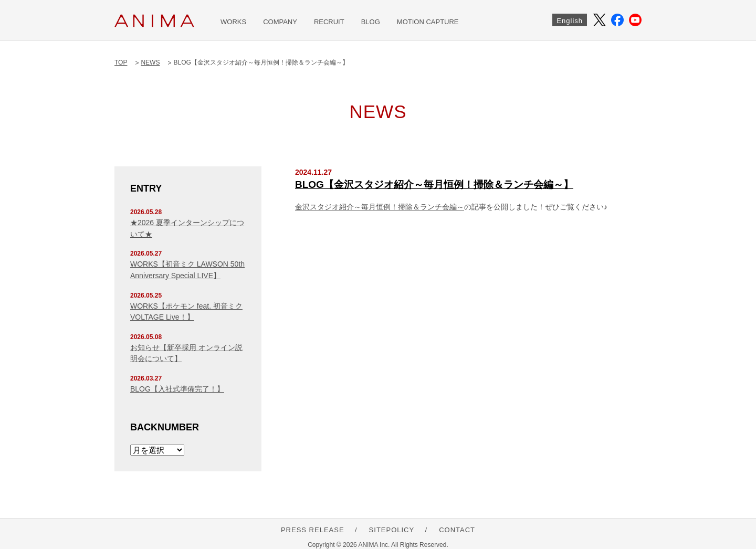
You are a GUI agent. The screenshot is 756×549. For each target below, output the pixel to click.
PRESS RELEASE (313, 530)
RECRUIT (329, 22)
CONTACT (457, 530)
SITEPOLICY (392, 530)
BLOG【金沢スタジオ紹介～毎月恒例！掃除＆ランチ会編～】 (434, 184)
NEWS (150, 62)
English (570, 21)
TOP (121, 62)
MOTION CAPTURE (428, 22)
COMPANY (280, 22)
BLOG (371, 22)
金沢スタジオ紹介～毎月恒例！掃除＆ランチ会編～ (380, 207)
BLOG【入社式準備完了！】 (177, 389)
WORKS (233, 22)
